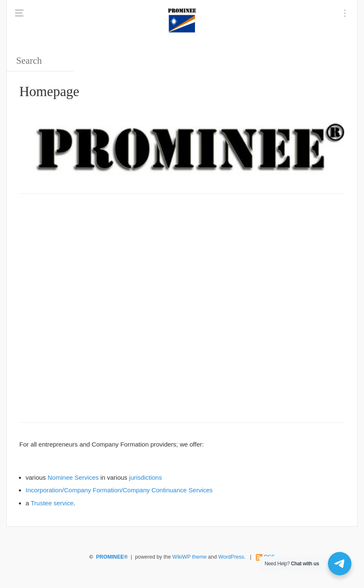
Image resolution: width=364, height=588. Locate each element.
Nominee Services (73, 477)
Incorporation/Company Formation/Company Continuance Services (119, 490)
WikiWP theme (190, 557)
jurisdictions (146, 477)
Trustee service (52, 503)
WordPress (231, 557)
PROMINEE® (112, 557)
